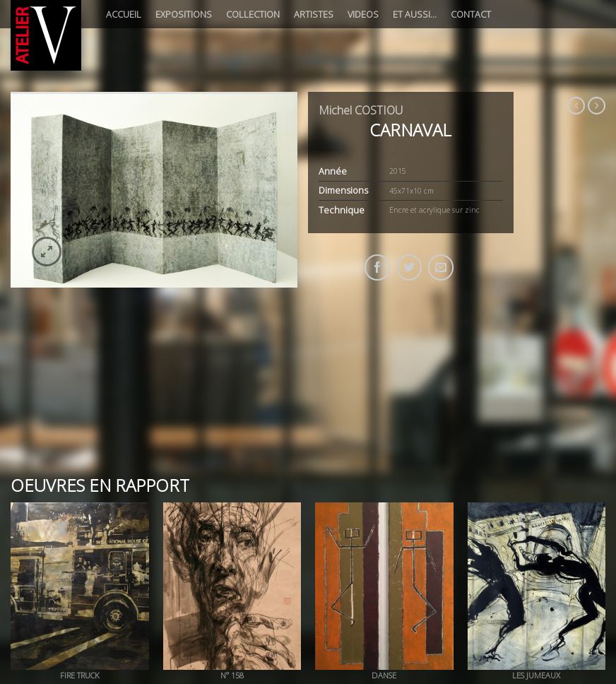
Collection (253, 14)
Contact (471, 14)
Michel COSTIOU (361, 110)
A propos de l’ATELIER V (52, 606)
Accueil (124, 14)
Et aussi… (415, 14)
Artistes (314, 14)
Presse (338, 606)
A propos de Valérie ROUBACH (158, 606)
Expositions (184, 14)
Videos (363, 14)
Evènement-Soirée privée (269, 606)
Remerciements (390, 606)
